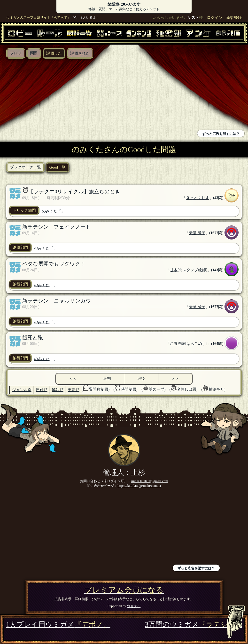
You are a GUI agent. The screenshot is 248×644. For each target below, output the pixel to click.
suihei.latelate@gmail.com (149, 481)
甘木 (174, 270)
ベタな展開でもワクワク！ (54, 264)
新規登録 (234, 18)
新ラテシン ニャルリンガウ (57, 301)
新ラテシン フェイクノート (57, 227)
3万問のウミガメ (194, 624)
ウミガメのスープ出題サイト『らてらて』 (39, 17)
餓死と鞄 (33, 338)
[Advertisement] (63, 95)
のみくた (50, 211)
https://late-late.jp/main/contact (139, 486)
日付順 (42, 390)
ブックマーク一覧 (25, 167)
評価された (80, 53)
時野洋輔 (178, 344)
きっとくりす (198, 198)
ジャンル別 (22, 390)
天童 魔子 (197, 233)
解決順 (58, 390)
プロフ (16, 53)
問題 (34, 53)
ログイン (215, 18)
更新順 (74, 390)
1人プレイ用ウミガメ (58, 624)
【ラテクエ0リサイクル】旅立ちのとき (74, 191)
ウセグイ (134, 606)
